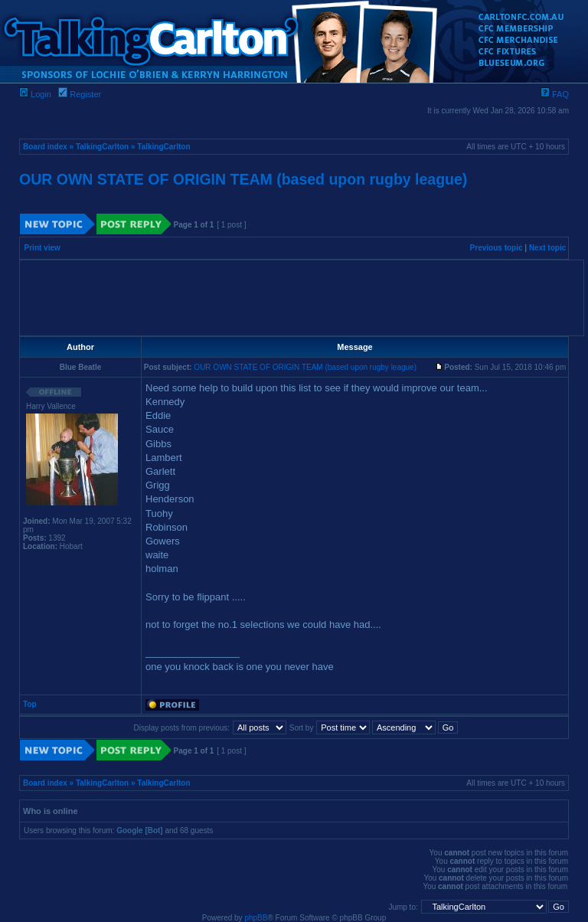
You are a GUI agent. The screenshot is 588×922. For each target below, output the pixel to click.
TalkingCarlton (102, 147)
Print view (42, 248)
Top (30, 704)
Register (80, 94)
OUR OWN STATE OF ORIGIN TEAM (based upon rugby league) (243, 179)
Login (35, 94)
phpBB (256, 918)
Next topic (547, 248)
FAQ (555, 94)
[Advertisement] (302, 298)
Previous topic (497, 248)
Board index (45, 147)
